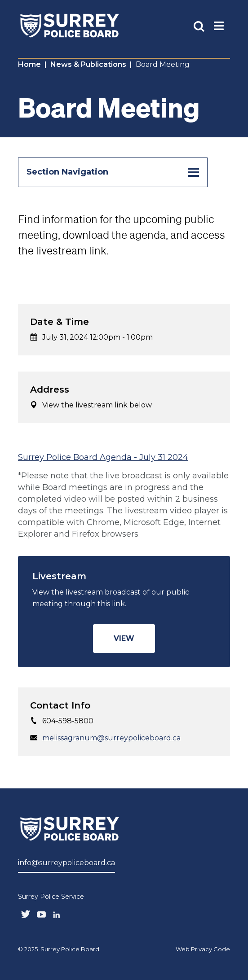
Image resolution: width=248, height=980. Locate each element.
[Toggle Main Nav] (219, 25)
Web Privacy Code (203, 949)
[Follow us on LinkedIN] (57, 913)
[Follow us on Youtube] (41, 913)
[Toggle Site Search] (199, 26)
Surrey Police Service (51, 897)
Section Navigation (113, 172)
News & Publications (88, 64)
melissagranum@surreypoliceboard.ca (111, 738)
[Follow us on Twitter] (26, 913)
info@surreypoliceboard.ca (66, 863)
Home (29, 64)
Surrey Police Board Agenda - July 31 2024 (103, 457)
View (124, 638)
